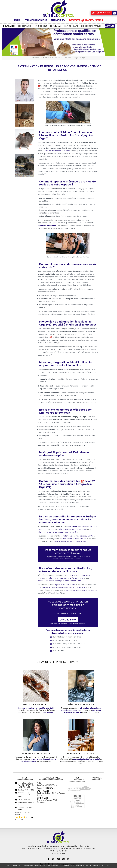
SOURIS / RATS (56, 26)
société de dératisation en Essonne (56, 151)
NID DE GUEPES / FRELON (91, 26)
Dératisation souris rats (30, 848)
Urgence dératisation (87, 848)
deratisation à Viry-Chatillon (74, 539)
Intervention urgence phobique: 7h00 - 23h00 (26, 795)
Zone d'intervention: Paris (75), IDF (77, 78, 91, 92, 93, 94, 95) (26, 785)
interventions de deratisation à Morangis (69, 541)
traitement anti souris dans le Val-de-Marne (65, 578)
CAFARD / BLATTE (71, 26)
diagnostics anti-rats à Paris (64, 585)
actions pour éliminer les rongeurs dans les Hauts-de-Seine (62, 587)
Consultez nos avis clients (25, 809)
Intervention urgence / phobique (86, 20)
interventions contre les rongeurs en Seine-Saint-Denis (60, 581)
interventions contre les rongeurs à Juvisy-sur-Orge (58, 532)
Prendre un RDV (58, 20)
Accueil (17, 20)
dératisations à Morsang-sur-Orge (72, 529)
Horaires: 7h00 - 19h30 (26, 790)
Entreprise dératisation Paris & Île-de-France (59, 848)
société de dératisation (47, 226)
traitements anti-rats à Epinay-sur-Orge (79, 536)
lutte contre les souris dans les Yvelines (81, 590)
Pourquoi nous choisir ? (36, 20)
